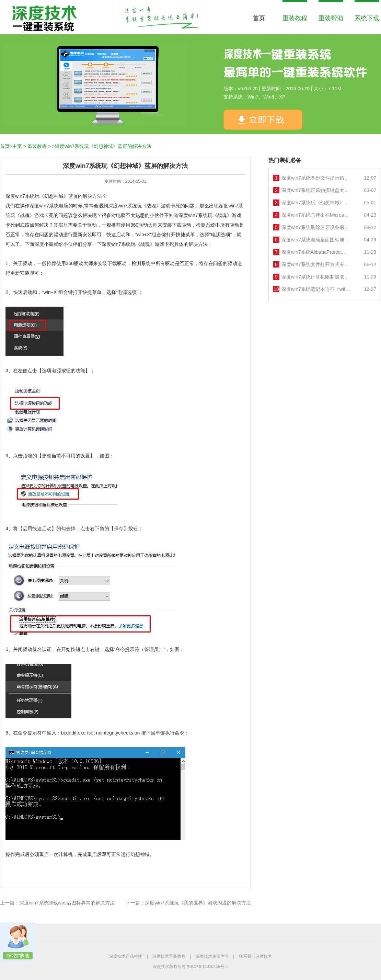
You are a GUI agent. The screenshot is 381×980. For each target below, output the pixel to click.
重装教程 (295, 18)
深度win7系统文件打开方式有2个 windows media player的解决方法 (316, 264)
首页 (259, 18)
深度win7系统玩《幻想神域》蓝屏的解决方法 (316, 203)
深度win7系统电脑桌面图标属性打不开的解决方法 (316, 240)
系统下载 (367, 18)
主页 (17, 146)
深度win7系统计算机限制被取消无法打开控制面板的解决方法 (316, 277)
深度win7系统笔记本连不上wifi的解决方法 (316, 289)
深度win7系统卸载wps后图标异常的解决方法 (67, 903)
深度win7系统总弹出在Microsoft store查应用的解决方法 (316, 215)
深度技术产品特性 (126, 956)
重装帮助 (331, 18)
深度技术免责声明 (212, 956)
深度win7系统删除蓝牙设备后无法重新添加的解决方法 (316, 227)
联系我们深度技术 (255, 956)
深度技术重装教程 (169, 956)
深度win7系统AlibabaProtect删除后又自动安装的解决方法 (316, 252)
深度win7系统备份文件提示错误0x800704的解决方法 (316, 178)
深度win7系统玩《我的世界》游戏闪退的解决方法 (198, 903)
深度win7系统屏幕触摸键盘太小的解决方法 (316, 190)
